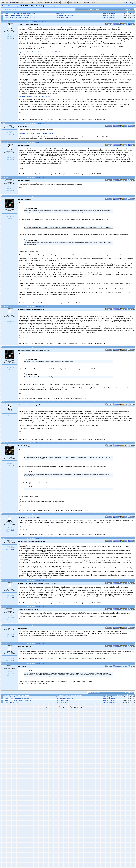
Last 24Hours (55, 706)
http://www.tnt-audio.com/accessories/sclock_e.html (34, 526)
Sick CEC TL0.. (14, 19)
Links (81, 3)
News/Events (39, 3)
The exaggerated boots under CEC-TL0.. (22, 15)
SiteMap (67, 706)
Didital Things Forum (109, 14)
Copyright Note (88, 706)
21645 (13, 619)
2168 (13, 369)
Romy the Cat (10, 23)
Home (5, 6)
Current (31, 3)
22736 (13, 660)
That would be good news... (64, 17)
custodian (10, 540)
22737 (13, 675)
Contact (94, 3)
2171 (13, 465)
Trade (76, 3)
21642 (13, 597)
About (24, 3)
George (9, 125)
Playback (57, 3)
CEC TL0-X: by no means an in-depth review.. (23, 14)
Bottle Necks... (61, 14)
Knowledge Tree (42, 21)
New (6, 14)
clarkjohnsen (9, 179)
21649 (13, 636)
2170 (13, 419)
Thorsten (10, 198)
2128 (13, 38)
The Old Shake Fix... (62, 19)
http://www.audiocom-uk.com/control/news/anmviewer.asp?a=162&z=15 (40, 52)
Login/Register (131, 3)
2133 (13, 190)
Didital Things (14, 6)
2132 (13, 159)
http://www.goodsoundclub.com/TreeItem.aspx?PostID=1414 (36, 96)
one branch (34, 21)
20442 (13, 549)
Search (87, 3)
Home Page (47, 706)
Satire (71, 3)
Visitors (65, 3)
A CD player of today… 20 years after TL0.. (22, 17)
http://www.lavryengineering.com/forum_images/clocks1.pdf (36, 133)
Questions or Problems (77, 706)
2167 (13, 323)
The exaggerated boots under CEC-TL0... (68, 15)
